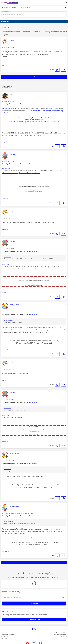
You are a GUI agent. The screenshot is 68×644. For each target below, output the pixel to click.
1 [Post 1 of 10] (5, 65)
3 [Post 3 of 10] (5, 199)
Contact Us (64, 636)
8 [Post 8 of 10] (5, 441)
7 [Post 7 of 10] (5, 380)
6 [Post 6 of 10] (5, 350)
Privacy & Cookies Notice (8, 635)
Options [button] (3, 28)
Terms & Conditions (61, 633)
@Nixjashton (6, 108)
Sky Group (4, 638)
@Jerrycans (8, 257)
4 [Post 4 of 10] (5, 229)
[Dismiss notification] (66, 7)
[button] (65, 39)
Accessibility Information (60, 635)
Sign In (66, 3)
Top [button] (35, 629)
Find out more (33, 104)
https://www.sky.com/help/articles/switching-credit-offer (21, 173)
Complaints (4, 636)
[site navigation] (2, 3)
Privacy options (5, 633)
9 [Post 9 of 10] (5, 494)
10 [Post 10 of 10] (5, 551)
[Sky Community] (11, 3)
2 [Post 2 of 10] (5, 142)
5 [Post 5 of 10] (5, 293)
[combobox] (31, 14)
